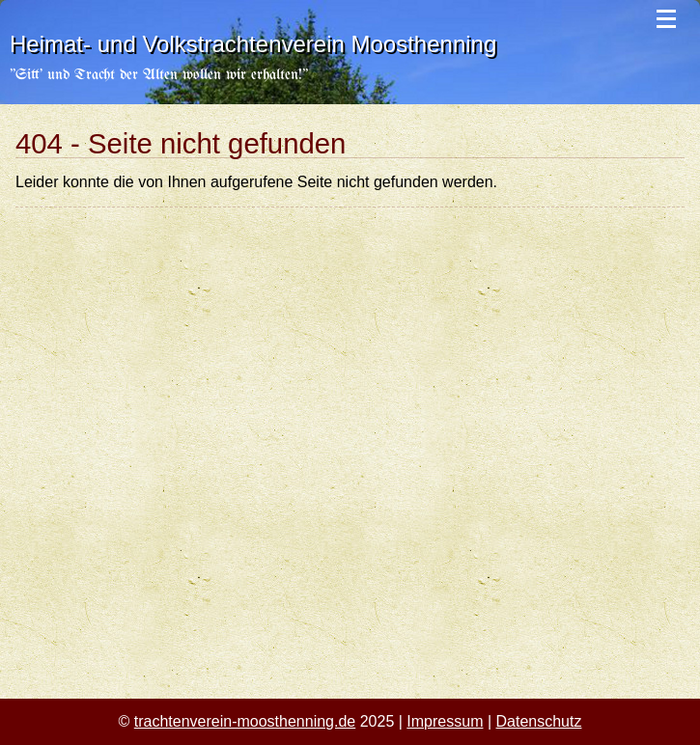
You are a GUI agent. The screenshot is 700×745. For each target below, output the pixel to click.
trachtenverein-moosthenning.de (245, 721)
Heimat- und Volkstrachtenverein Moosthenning (253, 44)
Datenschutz (539, 721)
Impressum (445, 721)
